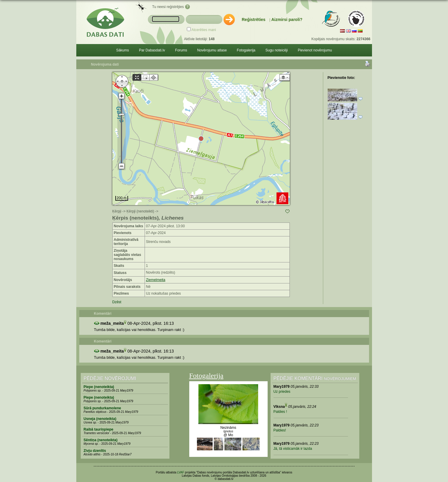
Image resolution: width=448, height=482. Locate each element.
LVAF (181, 472)
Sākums (123, 50)
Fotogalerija (246, 50)
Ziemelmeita (156, 280)
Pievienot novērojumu (315, 50)
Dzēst (117, 302)
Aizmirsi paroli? (287, 20)
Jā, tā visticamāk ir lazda (293, 449)
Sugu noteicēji (277, 50)
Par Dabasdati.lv (152, 50)
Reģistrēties (254, 20)
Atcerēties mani (204, 30)
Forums (181, 50)
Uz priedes (282, 392)
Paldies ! (280, 412)
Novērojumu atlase (212, 50)
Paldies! (280, 430)
